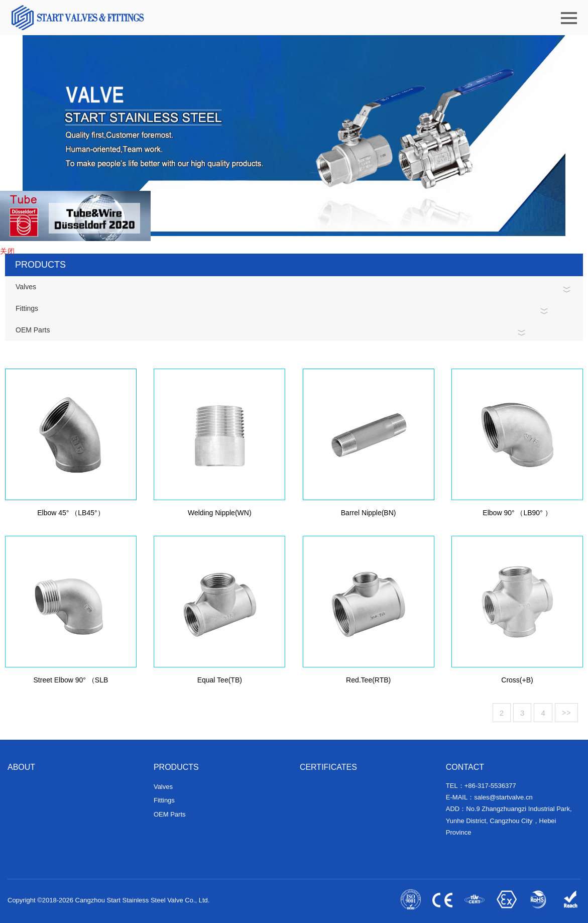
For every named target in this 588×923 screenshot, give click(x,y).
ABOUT (21, 767)
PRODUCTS (176, 767)
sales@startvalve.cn (503, 797)
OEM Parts (33, 330)
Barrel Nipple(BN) (369, 516)
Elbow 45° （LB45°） (71, 516)
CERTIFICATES (328, 767)
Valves (26, 287)
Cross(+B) (517, 683)
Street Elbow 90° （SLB (71, 683)
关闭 (8, 251)
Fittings (27, 308)
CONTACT (465, 767)
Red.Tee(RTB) (368, 683)
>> (566, 713)
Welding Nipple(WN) (220, 516)
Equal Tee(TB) (220, 683)
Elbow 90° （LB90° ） (517, 516)
